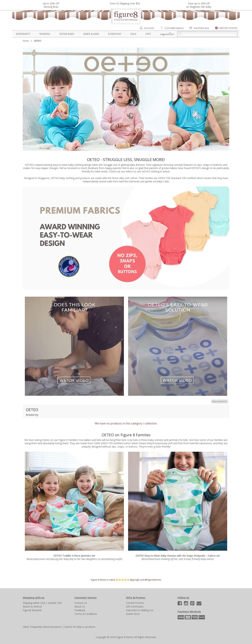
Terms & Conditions (86, 614)
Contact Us (81, 603)
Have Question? (219, 401)
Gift (148, 34)
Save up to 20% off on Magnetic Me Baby (199, 5)
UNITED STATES (228, 28)
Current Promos (135, 603)
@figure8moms (153, 580)
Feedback (80, 610)
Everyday (115, 34)
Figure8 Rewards (32, 610)
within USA (39, 603)
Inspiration (167, 34)
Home (26, 41)
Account (149, 28)
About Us (80, 607)
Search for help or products (80, 627)
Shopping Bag (201, 28)
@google (135, 580)
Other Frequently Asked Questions (42, 627)
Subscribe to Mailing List (140, 610)
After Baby (67, 34)
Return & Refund (32, 607)
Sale (133, 34)
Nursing (45, 34)
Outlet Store (133, 614)
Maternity (23, 34)
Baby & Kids (91, 34)
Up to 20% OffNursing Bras (51, 5)
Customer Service (174, 28)
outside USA (55, 603)
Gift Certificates (135, 607)
